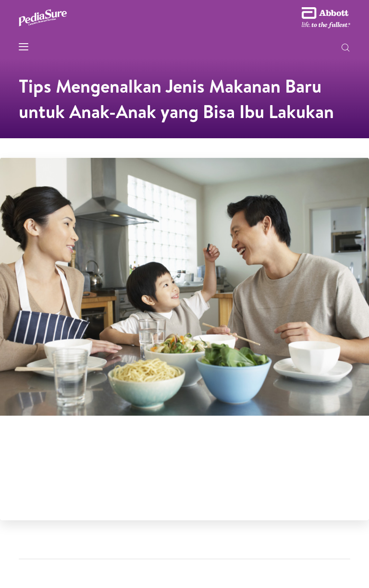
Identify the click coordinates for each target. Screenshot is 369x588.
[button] (345, 48)
